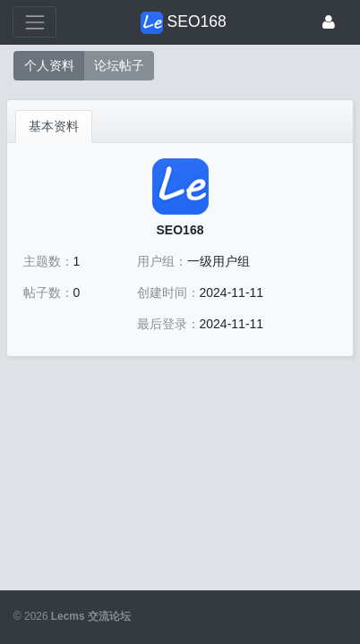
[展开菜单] (34, 22)
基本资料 (54, 126)
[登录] (329, 22)
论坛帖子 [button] (119, 65)
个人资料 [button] (49, 65)
